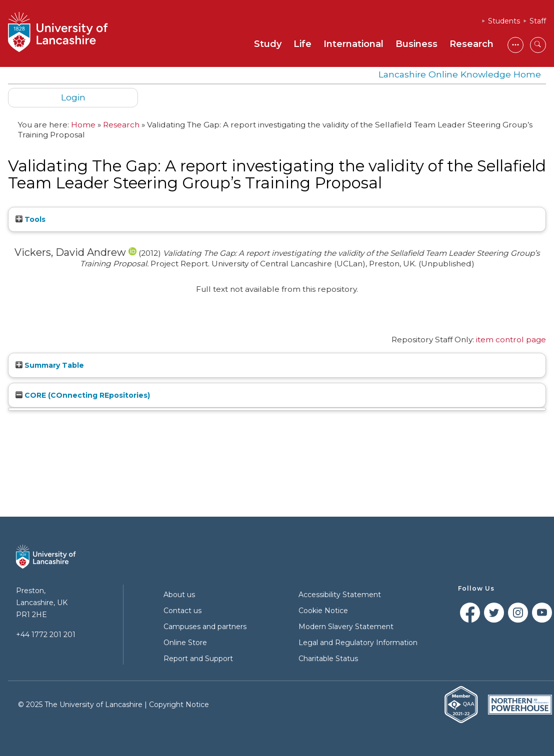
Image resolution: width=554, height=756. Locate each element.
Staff (538, 21)
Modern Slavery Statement (346, 627)
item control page (511, 340)
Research (471, 44)
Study (268, 44)
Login (73, 97)
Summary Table (50, 365)
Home (83, 125)
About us (179, 595)
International (353, 44)
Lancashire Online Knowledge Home (460, 74)
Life (302, 44)
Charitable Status (328, 659)
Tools (30, 219)
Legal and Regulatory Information (358, 643)
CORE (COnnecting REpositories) (83, 395)
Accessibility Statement (340, 595)
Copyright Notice (179, 705)
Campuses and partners (205, 627)
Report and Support (198, 659)
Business (416, 44)
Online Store (185, 643)
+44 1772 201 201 (46, 635)
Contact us (182, 611)
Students (504, 21)
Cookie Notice (323, 611)
